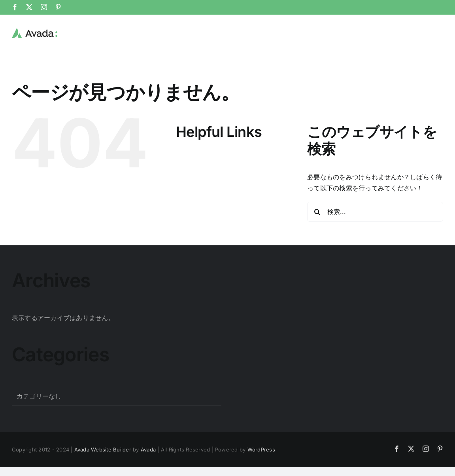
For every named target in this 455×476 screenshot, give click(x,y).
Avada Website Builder (103, 449)
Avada (148, 449)
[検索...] (375, 211)
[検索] (317, 211)
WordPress (261, 449)
